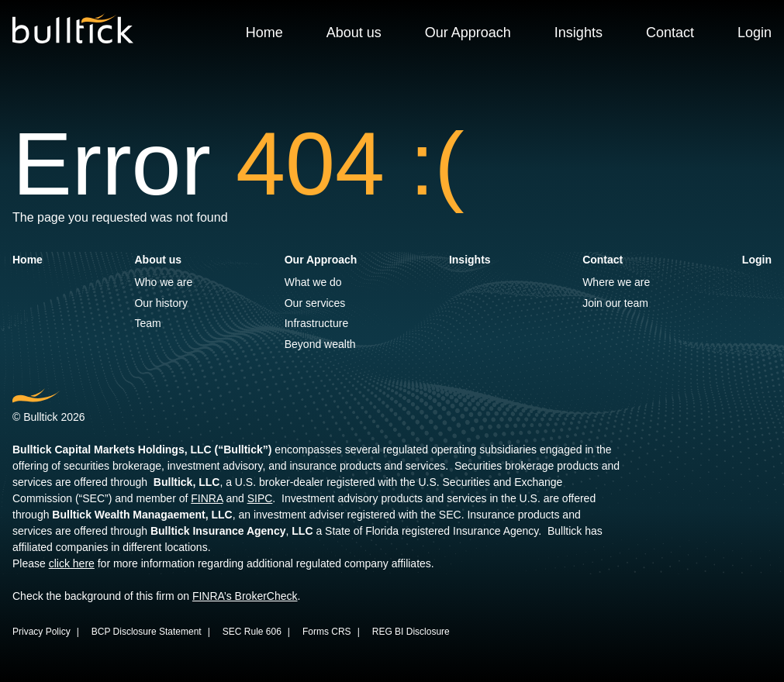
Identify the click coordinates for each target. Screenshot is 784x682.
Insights (579, 33)
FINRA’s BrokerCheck (245, 596)
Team (147, 323)
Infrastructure (316, 323)
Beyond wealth (320, 344)
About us (354, 33)
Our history (161, 303)
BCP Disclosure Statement (147, 632)
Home (264, 33)
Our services (315, 303)
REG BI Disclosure (411, 632)
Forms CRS (327, 632)
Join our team (615, 303)
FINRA (207, 498)
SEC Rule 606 (252, 632)
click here (72, 563)
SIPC (260, 498)
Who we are (163, 282)
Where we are (616, 282)
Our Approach (468, 33)
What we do (313, 282)
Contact (670, 33)
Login (755, 33)
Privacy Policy (41, 632)
